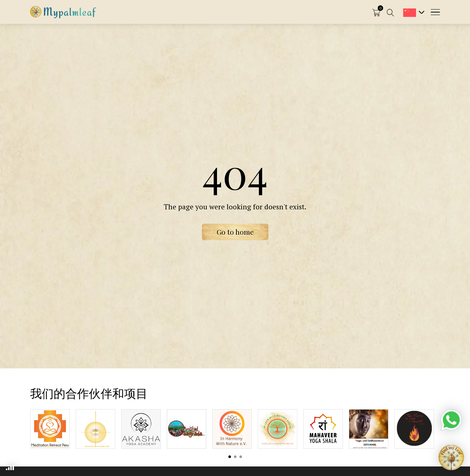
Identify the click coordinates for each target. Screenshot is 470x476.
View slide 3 (241, 457)
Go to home (235, 232)
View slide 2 (235, 457)
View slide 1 (230, 457)
